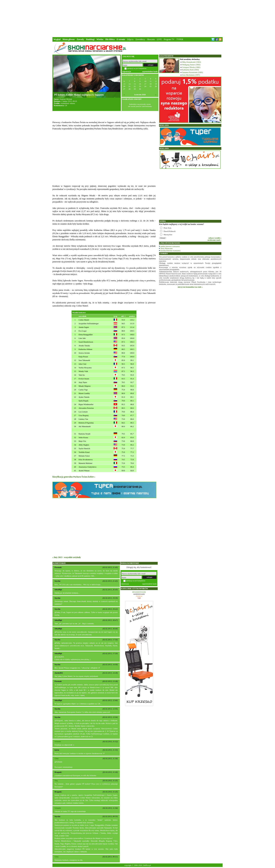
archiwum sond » (214, 240)
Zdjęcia (130, 39)
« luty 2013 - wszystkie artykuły (67, 557)
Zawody (80, 39)
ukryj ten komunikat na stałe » (190, 287)
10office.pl (147, 865)
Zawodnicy (140, 39)
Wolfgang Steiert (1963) (191, 65)
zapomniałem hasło (150, 71)
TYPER (180, 39)
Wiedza (100, 39)
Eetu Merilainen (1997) (191, 75)
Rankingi (90, 39)
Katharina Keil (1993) (190, 70)
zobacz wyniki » (215, 238)
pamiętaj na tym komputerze (137, 68)
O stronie (121, 39)
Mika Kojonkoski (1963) (191, 62)
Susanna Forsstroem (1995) (192, 72)
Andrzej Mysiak (66, 99)
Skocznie (151, 39)
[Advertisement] (137, 18)
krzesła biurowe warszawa (170, 250)
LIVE (159, 39)
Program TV (169, 39)
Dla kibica (110, 39)
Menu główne (69, 39)
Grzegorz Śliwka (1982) (191, 67)
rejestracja (127, 71)
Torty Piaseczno (167, 248)
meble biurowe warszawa (170, 246)
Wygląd (57, 39)
